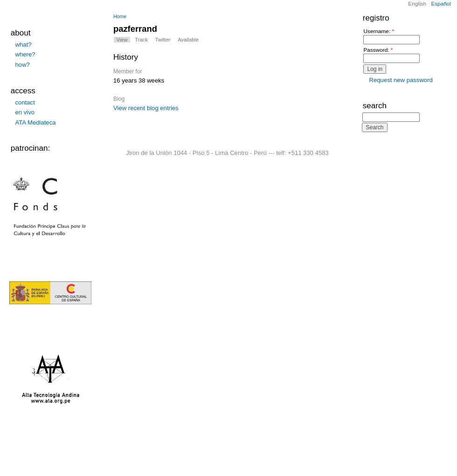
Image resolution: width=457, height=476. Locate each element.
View (122, 40)
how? (23, 65)
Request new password (401, 80)
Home (120, 17)
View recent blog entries (146, 108)
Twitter (163, 40)
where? (25, 54)
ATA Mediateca (36, 122)
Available (188, 40)
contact (25, 102)
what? (24, 45)
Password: (378, 50)
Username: (379, 31)
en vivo (25, 112)
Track (141, 40)
